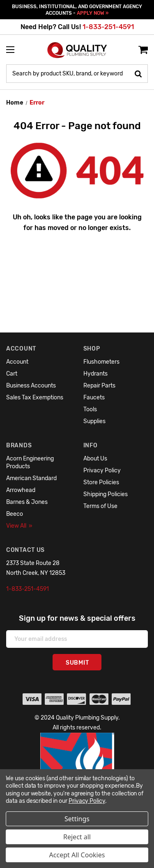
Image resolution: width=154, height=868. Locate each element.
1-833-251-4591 (108, 27)
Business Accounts (31, 386)
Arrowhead (21, 490)
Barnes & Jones (27, 502)
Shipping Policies (106, 494)
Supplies (94, 421)
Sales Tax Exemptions (35, 398)
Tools (90, 409)
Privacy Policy (102, 470)
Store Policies (101, 482)
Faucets (94, 398)
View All (19, 526)
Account (17, 362)
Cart (12, 374)
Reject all (77, 837)
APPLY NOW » (93, 13)
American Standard (31, 478)
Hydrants (95, 374)
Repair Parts (99, 386)
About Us (95, 459)
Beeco (15, 514)
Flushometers (101, 362)
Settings (77, 819)
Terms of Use (100, 506)
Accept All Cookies (77, 855)
